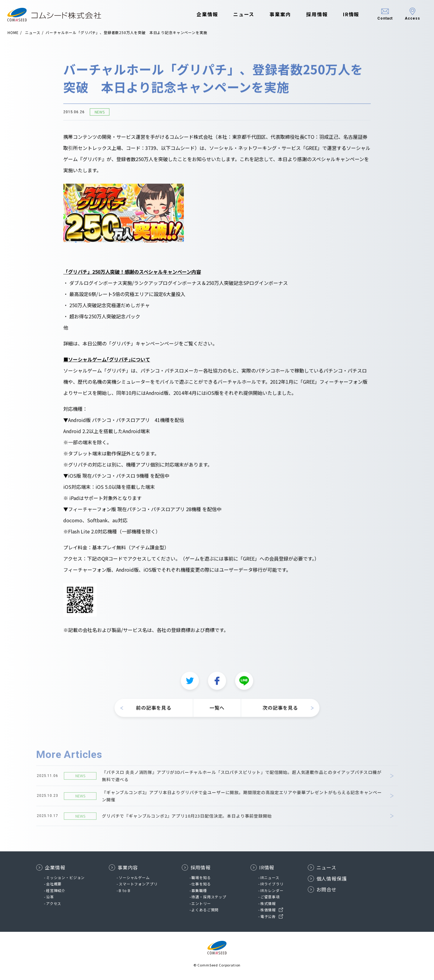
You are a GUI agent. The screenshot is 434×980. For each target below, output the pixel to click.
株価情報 (268, 910)
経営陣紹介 (56, 890)
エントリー (201, 903)
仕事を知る (201, 884)
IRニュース (270, 877)
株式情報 (268, 903)
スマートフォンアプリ (138, 884)
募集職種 (199, 890)
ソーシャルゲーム (134, 877)
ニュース (241, 14)
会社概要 (54, 884)
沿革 (50, 897)
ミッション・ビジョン (65, 877)
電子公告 (268, 916)
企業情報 (205, 14)
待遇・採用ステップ (209, 897)
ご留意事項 (270, 897)
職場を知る (201, 877)
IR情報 (349, 14)
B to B (125, 890)
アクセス (54, 903)
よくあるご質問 (205, 910)
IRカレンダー (272, 890)
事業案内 (278, 14)
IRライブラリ (272, 884)
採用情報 (315, 14)
